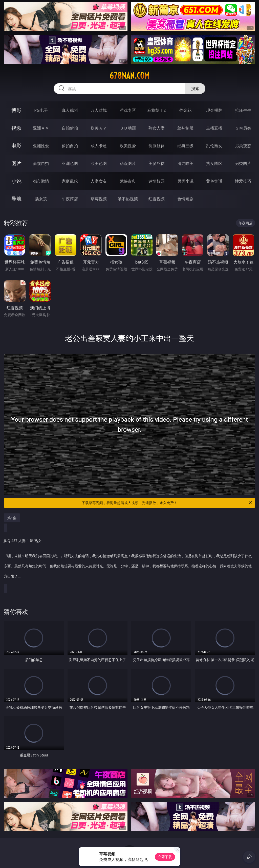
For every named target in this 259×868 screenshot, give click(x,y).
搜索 (195, 89)
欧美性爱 (128, 146)
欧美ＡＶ (99, 128)
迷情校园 (157, 181)
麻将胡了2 (156, 110)
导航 (16, 199)
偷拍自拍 (70, 146)
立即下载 (165, 857)
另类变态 (243, 146)
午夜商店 (70, 199)
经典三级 (185, 146)
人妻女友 (99, 181)
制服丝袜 (157, 146)
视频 (16, 128)
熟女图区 (214, 163)
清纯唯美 (185, 163)
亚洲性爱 (41, 146)
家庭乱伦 (70, 181)
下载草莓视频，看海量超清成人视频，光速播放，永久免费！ (167, 503)
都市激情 (41, 181)
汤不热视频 (128, 199)
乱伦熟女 (214, 146)
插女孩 (41, 199)
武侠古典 (128, 181)
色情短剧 (185, 199)
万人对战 (99, 110)
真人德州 (70, 110)
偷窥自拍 (41, 163)
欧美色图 (99, 163)
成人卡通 (99, 146)
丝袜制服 (185, 128)
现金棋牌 (214, 110)
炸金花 (185, 110)
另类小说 (185, 181)
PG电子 (41, 110)
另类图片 (243, 163)
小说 (16, 181)
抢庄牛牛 (243, 110)
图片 (16, 163)
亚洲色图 (70, 163)
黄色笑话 (214, 181)
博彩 (16, 110)
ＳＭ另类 (243, 128)
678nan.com (129, 76)
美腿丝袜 (157, 163)
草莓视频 (99, 199)
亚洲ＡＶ (41, 128)
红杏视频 (157, 199)
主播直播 (214, 128)
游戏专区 (128, 110)
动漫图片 (128, 163)
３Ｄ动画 (128, 128)
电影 (16, 146)
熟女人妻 (157, 128)
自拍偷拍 (70, 128)
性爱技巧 (243, 181)
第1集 (12, 518)
